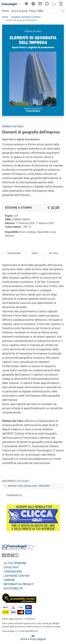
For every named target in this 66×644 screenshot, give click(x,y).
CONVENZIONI (13, 572)
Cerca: (5, 11)
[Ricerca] (62, 11)
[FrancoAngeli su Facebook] (4, 556)
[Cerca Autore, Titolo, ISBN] (35, 11)
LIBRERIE (9, 580)
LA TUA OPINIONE (15, 563)
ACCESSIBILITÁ (13, 588)
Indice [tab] (35, 253)
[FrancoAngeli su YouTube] (17, 556)
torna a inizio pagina (33, 639)
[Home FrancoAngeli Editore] (12, 4)
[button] (26, 4)
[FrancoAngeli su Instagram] (12, 556)
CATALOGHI (11, 567)
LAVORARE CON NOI (16, 576)
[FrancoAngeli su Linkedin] (8, 556)
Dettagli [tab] (54, 253)
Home (5, 17)
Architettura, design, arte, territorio (29, 486)
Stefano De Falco (13, 126)
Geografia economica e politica (26, 17)
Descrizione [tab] (14, 253)
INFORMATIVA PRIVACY (19, 584)
